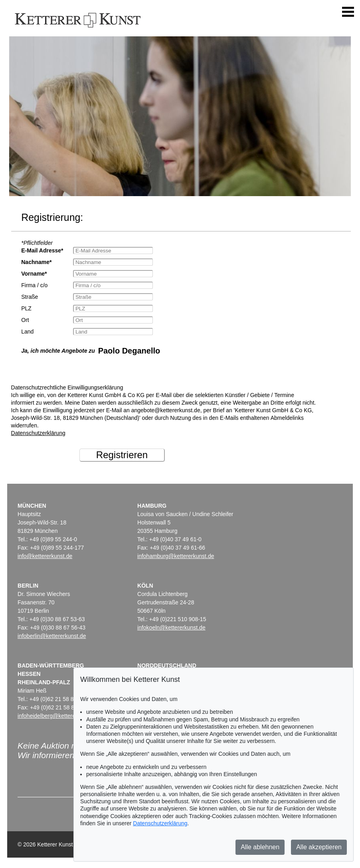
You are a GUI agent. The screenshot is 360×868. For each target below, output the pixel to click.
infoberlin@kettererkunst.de (52, 636)
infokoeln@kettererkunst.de (171, 628)
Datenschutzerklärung (38, 433)
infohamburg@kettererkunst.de (176, 556)
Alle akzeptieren (319, 847)
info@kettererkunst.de (45, 556)
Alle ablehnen (260, 847)
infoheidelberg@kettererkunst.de (58, 716)
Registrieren (122, 455)
